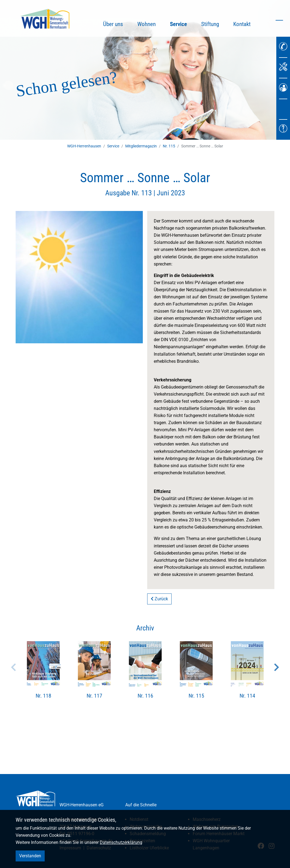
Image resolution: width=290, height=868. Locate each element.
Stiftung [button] (210, 24)
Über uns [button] (113, 24)
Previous (13, 667)
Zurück (159, 599)
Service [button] (182, 23)
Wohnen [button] (147, 24)
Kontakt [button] (242, 24)
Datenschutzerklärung (121, 842)
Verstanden (30, 856)
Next (277, 667)
